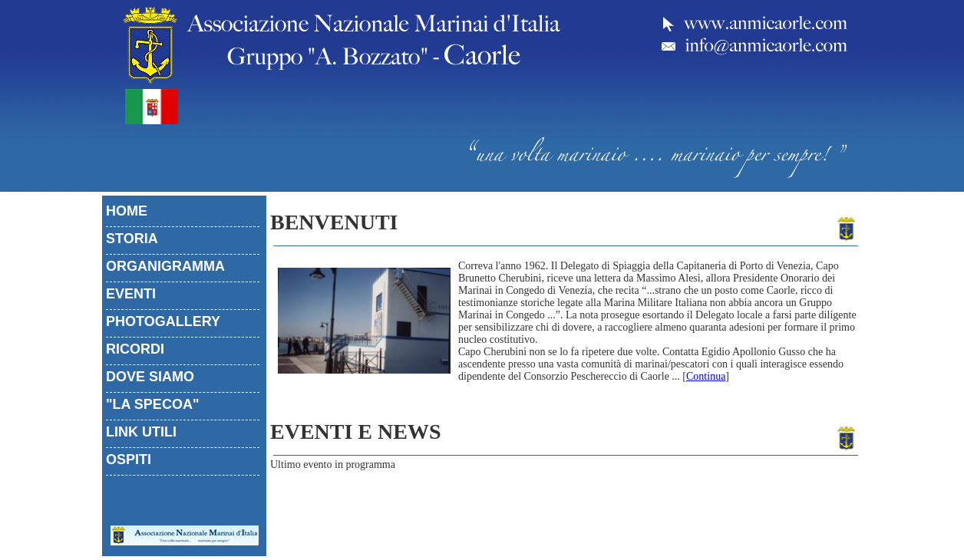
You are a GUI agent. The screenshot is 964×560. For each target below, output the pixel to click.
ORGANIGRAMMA (165, 266)
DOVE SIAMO (150, 377)
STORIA (132, 239)
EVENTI (131, 294)
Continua (706, 376)
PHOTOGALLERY (163, 321)
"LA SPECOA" (152, 404)
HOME (127, 211)
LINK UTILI (141, 432)
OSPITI (129, 460)
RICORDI (135, 349)
